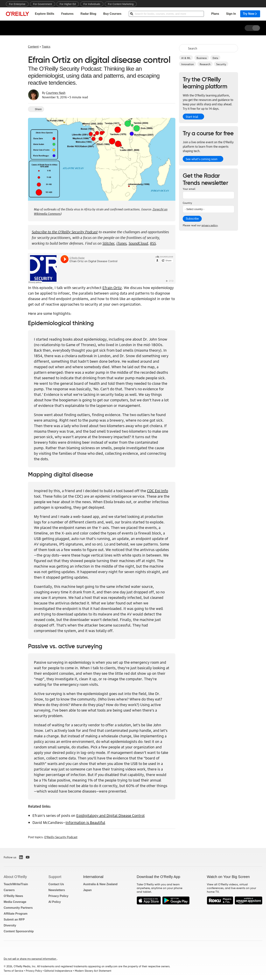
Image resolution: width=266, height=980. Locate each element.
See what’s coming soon (202, 159)
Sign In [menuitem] (231, 14)
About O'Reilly (15, 877)
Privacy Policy (58, 896)
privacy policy (210, 225)
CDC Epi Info (157, 490)
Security (221, 64)
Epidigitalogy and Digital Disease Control (110, 815)
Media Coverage (15, 902)
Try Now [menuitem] (250, 14)
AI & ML (186, 58)
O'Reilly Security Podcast (61, 837)
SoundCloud (138, 243)
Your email (189, 189)
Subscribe (192, 219)
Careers (9, 890)
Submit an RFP (14, 920)
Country (187, 203)
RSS (153, 243)
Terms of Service (13, 971)
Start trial (192, 117)
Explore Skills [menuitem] (44, 14)
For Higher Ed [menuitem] (68, 4)
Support (55, 877)
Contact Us (56, 884)
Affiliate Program (16, 914)
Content (33, 46)
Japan (87, 890)
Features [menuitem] (67, 14)
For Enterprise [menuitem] (17, 4)
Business (202, 58)
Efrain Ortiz (112, 287)
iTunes (121, 243)
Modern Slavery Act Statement (93, 971)
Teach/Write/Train (16, 884)
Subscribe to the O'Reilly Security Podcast (65, 231)
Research (205, 64)
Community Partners (18, 908)
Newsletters (57, 890)
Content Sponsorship (19, 931)
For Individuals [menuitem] (92, 4)
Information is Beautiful (85, 822)
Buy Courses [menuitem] (112, 14)
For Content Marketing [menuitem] (121, 4)
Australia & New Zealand (100, 884)
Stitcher (108, 243)
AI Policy (55, 902)
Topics (46, 46)
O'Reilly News (13, 896)
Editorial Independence (58, 971)
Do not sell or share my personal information (30, 959)
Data (215, 58)
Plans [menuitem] (215, 14)
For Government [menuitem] (43, 4)
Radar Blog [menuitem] (88, 14)
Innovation (188, 64)
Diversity (10, 925)
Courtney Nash (56, 93)
